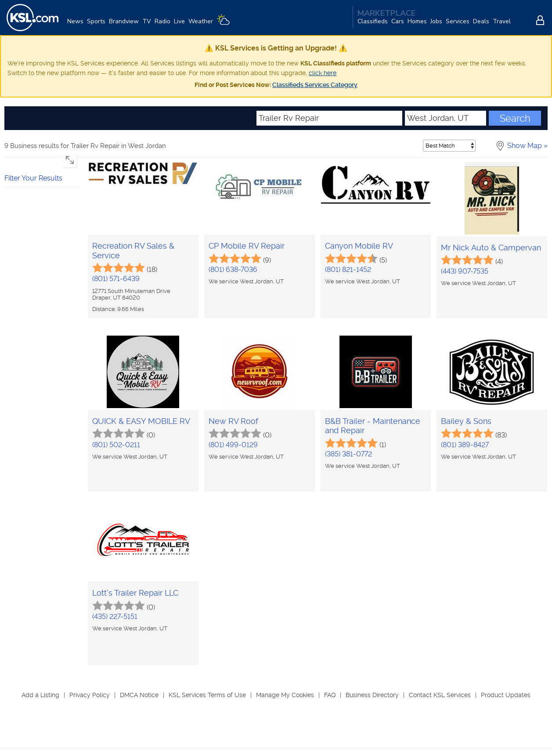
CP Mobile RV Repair (247, 246)
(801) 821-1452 (348, 269)
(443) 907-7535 (465, 271)
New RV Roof (233, 421)
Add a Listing (40, 695)
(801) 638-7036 (233, 269)
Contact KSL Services (440, 695)
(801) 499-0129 (233, 445)
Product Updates (506, 695)
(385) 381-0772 (348, 454)
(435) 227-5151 (115, 617)
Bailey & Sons (466, 421)
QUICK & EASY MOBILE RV (141, 421)
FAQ (330, 695)
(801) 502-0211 (116, 445)
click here (323, 73)
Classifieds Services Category (315, 85)
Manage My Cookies (285, 695)
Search (515, 118)
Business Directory (372, 695)
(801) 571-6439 (116, 279)
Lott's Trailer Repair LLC (135, 593)
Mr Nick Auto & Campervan (491, 248)
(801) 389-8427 (465, 445)
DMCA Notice (139, 695)
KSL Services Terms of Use (207, 695)
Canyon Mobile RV (359, 246)
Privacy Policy (90, 695)
